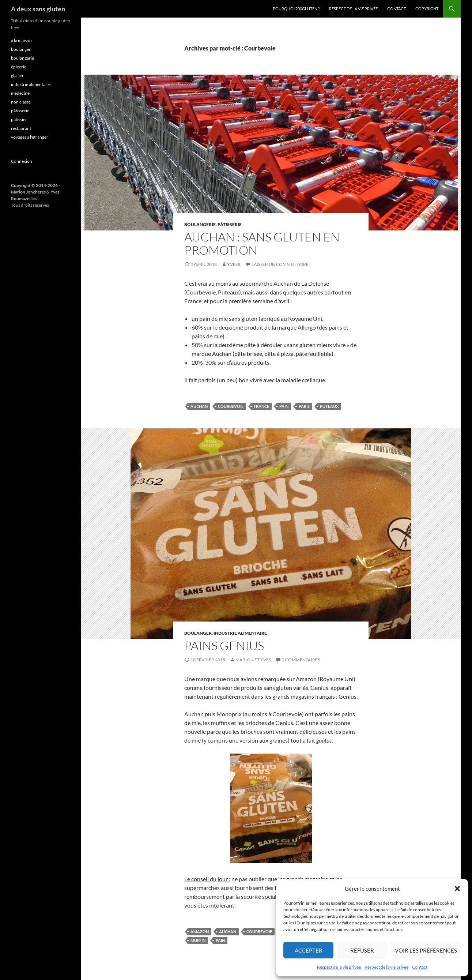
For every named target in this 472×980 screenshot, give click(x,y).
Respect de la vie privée (339, 967)
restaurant (21, 128)
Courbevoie (231, 406)
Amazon (200, 932)
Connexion (22, 161)
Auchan (199, 406)
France (261, 406)
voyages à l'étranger (30, 137)
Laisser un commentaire (280, 264)
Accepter (309, 950)
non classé (21, 102)
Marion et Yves (253, 660)
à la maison (21, 40)
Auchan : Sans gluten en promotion (262, 243)
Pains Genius (224, 645)
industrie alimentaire (240, 633)
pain (284, 406)
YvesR (234, 264)
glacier (17, 76)
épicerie (19, 67)
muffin (198, 940)
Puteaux (329, 406)
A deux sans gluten (38, 9)
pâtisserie (230, 224)
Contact (420, 967)
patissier (19, 119)
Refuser (362, 950)
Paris (304, 406)
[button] (457, 889)
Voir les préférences (426, 950)
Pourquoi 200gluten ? (296, 9)
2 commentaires (301, 660)
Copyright (427, 9)
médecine (20, 93)
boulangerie (200, 224)
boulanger (198, 633)
